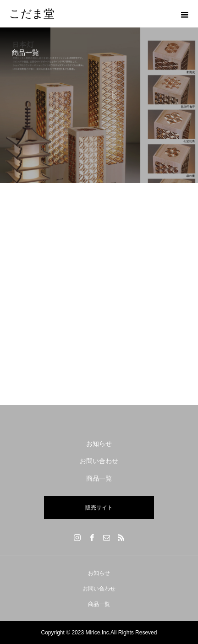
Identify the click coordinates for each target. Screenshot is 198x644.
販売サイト (99, 508)
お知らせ (99, 444)
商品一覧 (99, 478)
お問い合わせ (99, 461)
